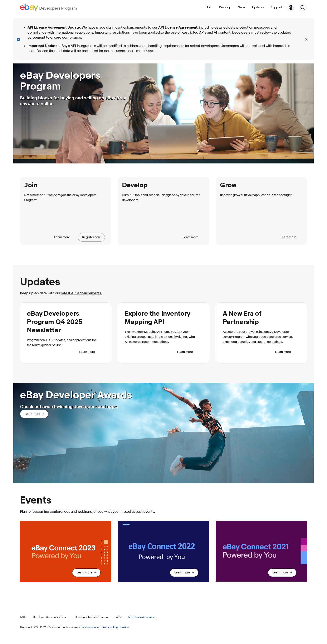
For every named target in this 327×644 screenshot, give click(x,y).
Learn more (62, 237)
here (149, 51)
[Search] (303, 8)
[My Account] (291, 8)
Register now (91, 237)
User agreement (90, 627)
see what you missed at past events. (126, 512)
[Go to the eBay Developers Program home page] (48, 7)
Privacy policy (109, 627)
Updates (258, 7)
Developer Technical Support (92, 617)
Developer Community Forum (51, 617)
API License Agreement (178, 27)
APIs (119, 617)
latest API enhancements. (82, 293)
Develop (225, 7)
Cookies (123, 627)
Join (209, 7)
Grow (242, 7)
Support (276, 7)
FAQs (23, 617)
